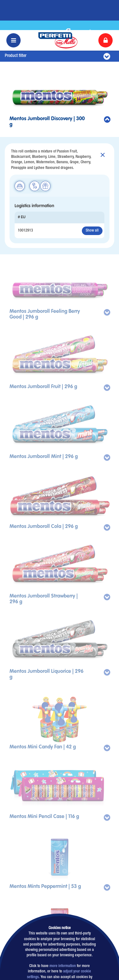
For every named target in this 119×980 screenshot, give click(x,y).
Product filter (57, 26)
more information (63, 936)
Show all (92, 201)
